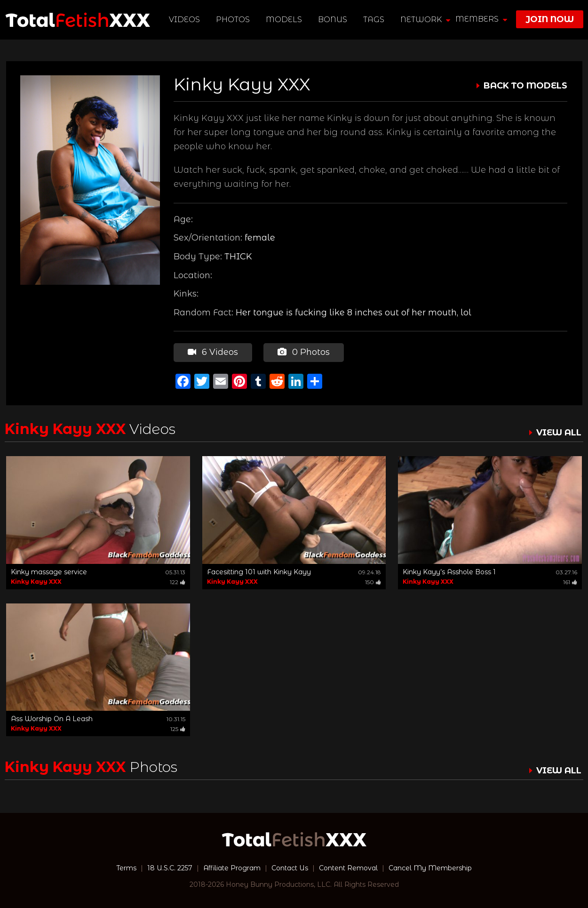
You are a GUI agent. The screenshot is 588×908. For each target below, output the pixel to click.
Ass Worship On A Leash (52, 719)
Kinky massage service (49, 572)
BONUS (333, 20)
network (425, 20)
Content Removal (348, 868)
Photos (233, 20)
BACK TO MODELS (525, 86)
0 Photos (304, 352)
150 (373, 582)
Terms (126, 868)
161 (570, 582)
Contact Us (290, 868)
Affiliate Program (232, 868)
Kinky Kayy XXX (36, 582)
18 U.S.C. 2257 (170, 868)
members (481, 19)
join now (550, 19)
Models (284, 20)
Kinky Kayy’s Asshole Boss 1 (449, 572)
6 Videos (213, 352)
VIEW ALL (559, 433)
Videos (184, 20)
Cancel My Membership (430, 868)
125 (178, 729)
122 (178, 582)
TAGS (374, 20)
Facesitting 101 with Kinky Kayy (259, 572)
